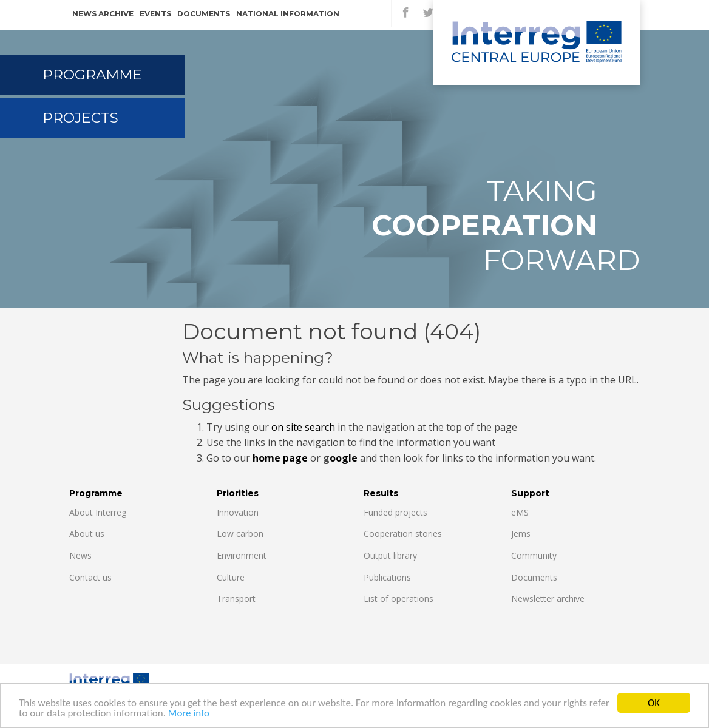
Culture (231, 577)
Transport (236, 598)
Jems (521, 534)
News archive (103, 14)
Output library (390, 555)
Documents (204, 14)
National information (288, 14)
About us (87, 534)
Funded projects (395, 512)
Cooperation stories (403, 534)
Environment (242, 555)
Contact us (90, 577)
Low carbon (240, 534)
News (80, 555)
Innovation (238, 512)
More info (189, 715)
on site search (303, 427)
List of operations (399, 598)
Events (155, 14)
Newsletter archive (548, 598)
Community (534, 555)
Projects (80, 118)
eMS (520, 512)
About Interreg (98, 512)
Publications (387, 577)
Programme (92, 75)
